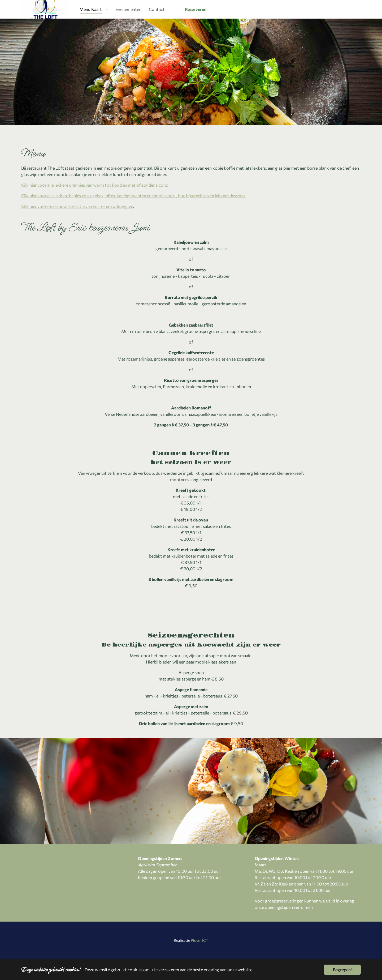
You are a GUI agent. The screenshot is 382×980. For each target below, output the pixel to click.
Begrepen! (342, 970)
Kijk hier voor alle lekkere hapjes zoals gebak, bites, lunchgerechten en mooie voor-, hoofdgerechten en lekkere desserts (133, 217)
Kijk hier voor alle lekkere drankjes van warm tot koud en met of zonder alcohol (95, 206)
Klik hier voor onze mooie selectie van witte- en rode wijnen (77, 227)
